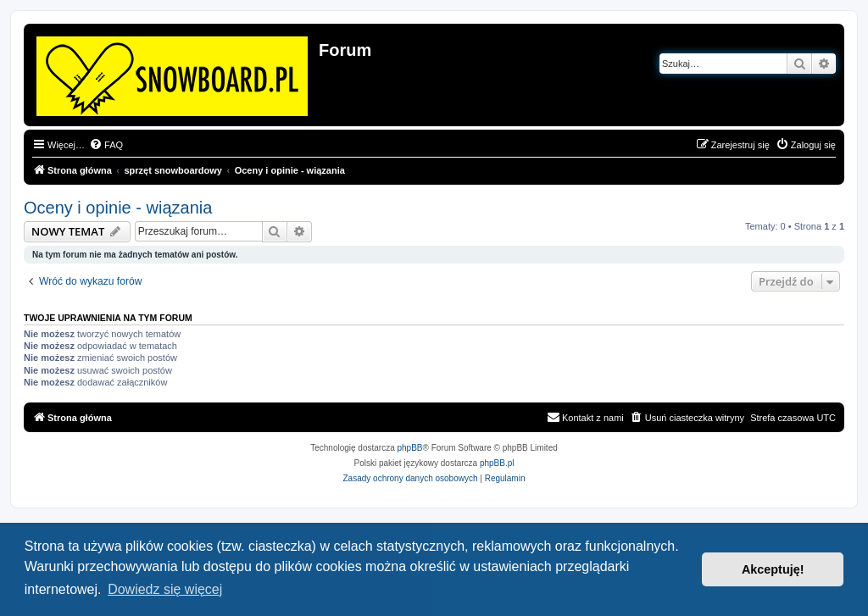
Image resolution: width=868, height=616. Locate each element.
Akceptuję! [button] (773, 569)
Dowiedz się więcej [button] (165, 589)
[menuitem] (106, 145)
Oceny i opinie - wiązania (118, 208)
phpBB (410, 448)
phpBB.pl (497, 463)
